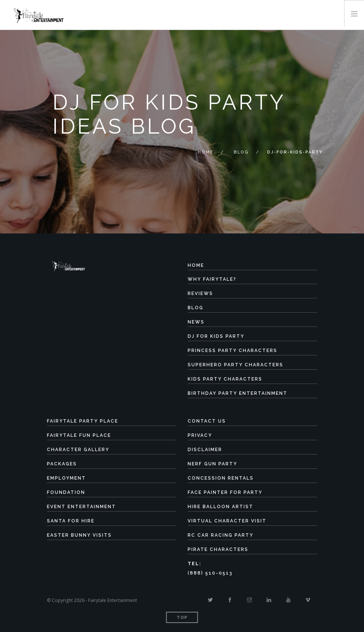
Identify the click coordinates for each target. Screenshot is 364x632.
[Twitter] (210, 600)
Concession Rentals (221, 478)
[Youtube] (288, 600)
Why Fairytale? (212, 279)
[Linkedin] (269, 600)
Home (206, 152)
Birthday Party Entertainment (238, 393)
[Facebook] (230, 600)
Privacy (200, 435)
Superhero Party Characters (235, 365)
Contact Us (207, 421)
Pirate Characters (218, 549)
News (196, 322)
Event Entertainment (81, 507)
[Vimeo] (308, 600)
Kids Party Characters (225, 379)
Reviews (200, 293)
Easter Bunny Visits (79, 535)
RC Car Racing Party (220, 535)
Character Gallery (78, 450)
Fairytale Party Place (83, 421)
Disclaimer (205, 450)
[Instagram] (249, 600)
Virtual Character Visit (227, 521)
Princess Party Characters (232, 351)
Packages (62, 464)
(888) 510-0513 (210, 573)
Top (182, 618)
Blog (241, 152)
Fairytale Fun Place (79, 435)
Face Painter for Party (225, 492)
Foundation (66, 492)
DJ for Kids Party (216, 336)
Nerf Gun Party (212, 464)
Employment (66, 478)
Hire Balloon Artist (220, 507)
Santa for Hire (71, 521)
